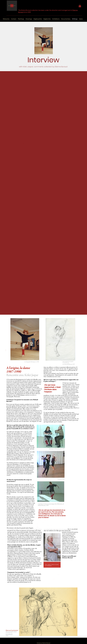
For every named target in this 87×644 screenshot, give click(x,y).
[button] (80, 6)
